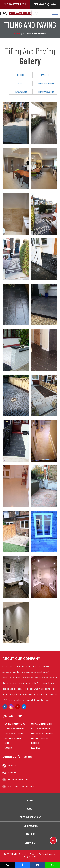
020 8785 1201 (15, 4)
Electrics (36, 748)
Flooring (35, 743)
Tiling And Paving (21, 92)
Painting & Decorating (45, 83)
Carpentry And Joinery (45, 92)
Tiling (6, 743)
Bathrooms (45, 75)
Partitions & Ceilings (13, 733)
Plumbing (8, 748)
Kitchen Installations (41, 729)
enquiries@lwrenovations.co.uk (16, 779)
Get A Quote (45, 4)
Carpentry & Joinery (13, 738)
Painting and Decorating (14, 724)
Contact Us (30, 842)
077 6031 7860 (9, 772)
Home (17, 33)
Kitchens (21, 75)
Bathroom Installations (14, 729)
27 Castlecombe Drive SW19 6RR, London (18, 786)
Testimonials (30, 826)
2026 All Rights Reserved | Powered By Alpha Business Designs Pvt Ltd (30, 855)
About (30, 809)
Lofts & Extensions (30, 817)
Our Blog (30, 834)
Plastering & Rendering (42, 733)
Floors (21, 83)
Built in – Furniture (40, 738)
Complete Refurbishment (42, 724)
